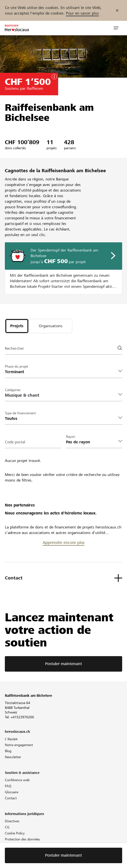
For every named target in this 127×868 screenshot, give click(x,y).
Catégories (13, 390)
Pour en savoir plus (82, 13)
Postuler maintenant (63, 664)
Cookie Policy (15, 833)
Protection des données (22, 839)
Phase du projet (16, 366)
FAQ (8, 786)
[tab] (17, 326)
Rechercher (14, 348)
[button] (116, 28)
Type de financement (20, 413)
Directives (12, 821)
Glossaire (12, 792)
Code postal (15, 442)
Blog (8, 751)
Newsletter (13, 757)
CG (7, 827)
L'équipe (11, 739)
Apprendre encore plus (64, 543)
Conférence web (17, 780)
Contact (11, 798)
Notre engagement (19, 745)
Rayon (71, 437)
